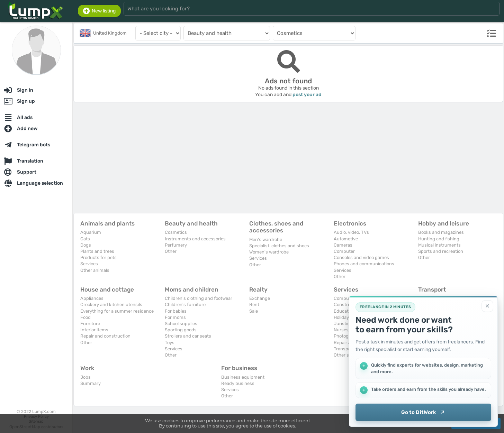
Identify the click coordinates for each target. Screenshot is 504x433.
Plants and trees (97, 251)
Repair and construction (105, 336)
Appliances (92, 298)
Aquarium (91, 232)
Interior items (94, 330)
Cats (85, 239)
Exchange (260, 298)
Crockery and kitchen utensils (111, 305)
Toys (170, 343)
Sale (254, 311)
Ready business (238, 383)
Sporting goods (181, 330)
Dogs (86, 245)
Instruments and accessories (195, 239)
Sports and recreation (441, 251)
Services (89, 264)
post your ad (307, 95)
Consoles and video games (361, 257)
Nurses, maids (349, 330)
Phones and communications (364, 264)
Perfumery (176, 245)
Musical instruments (439, 245)
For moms (175, 317)
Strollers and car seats (188, 336)
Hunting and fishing (439, 239)
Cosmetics (176, 232)
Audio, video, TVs (351, 232)
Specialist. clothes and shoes (279, 246)
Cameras (343, 245)
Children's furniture (185, 305)
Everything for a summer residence (117, 311)
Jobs (85, 377)
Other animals (95, 270)
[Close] (487, 306)
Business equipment (243, 377)
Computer (344, 251)
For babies (176, 311)
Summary (91, 383)
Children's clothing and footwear (199, 298)
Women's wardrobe (269, 252)
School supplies (181, 324)
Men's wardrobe (266, 239)
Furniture (90, 324)
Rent (254, 305)
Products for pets (98, 257)
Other (171, 251)
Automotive (346, 239)
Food (85, 317)
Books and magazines (441, 232)
